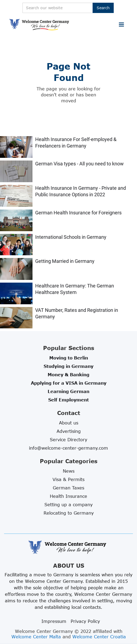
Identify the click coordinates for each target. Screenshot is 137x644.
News (69, 471)
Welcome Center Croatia (99, 637)
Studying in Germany (68, 366)
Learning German (68, 391)
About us (69, 423)
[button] (121, 25)
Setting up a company (68, 505)
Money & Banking (68, 375)
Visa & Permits (68, 479)
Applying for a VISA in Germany (69, 383)
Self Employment (68, 400)
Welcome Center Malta (36, 637)
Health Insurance (68, 496)
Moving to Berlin (69, 358)
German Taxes (68, 488)
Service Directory (68, 440)
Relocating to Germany (69, 513)
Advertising (69, 431)
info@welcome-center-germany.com (68, 448)
